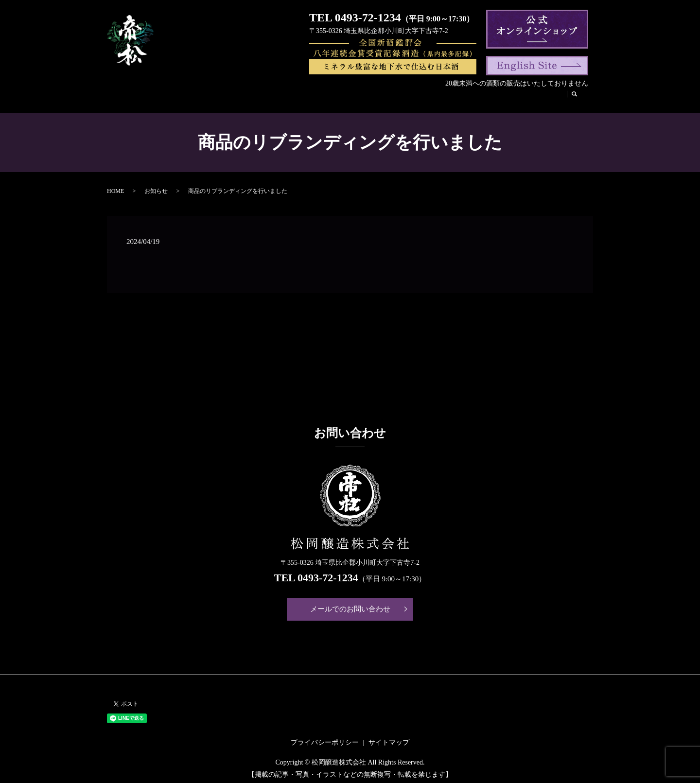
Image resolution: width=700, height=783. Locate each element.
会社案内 (182, 95)
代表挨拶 (258, 95)
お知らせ (156, 187)
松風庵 (435, 95)
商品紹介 (220, 95)
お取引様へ (531, 95)
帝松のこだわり (351, 95)
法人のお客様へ (479, 95)
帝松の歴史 (299, 95)
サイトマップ (389, 738)
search (565, 96)
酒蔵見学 (400, 95)
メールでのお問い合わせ (350, 605)
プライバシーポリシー (325, 738)
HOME (148, 95)
